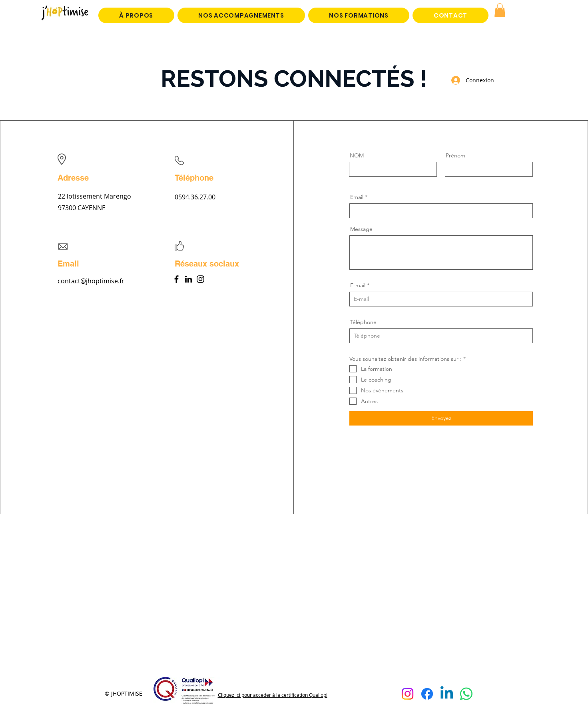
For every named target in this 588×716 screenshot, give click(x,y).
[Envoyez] (441, 418)
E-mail (358, 285)
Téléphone (363, 322)
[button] (500, 10)
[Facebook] (176, 279)
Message (361, 229)
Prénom (455, 155)
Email (357, 197)
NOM (357, 155)
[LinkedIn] (188, 279)
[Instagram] (200, 279)
